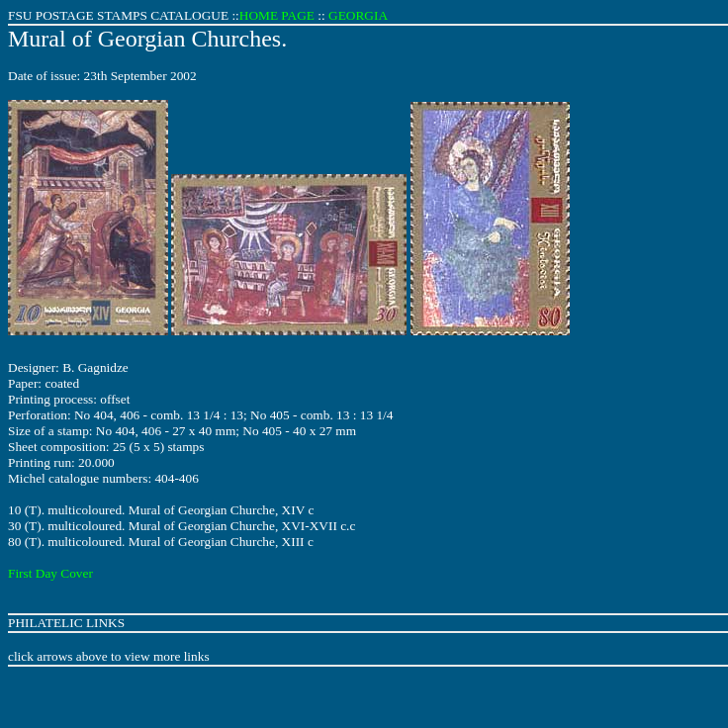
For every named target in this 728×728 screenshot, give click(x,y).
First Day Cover (50, 573)
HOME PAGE (277, 15)
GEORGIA (358, 15)
